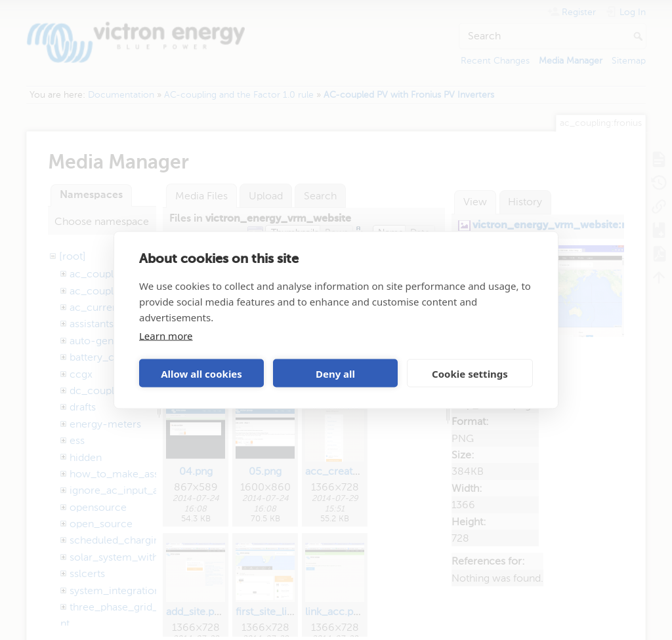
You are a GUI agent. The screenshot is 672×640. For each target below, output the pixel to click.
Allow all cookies (201, 373)
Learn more (166, 336)
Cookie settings (470, 373)
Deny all (335, 373)
